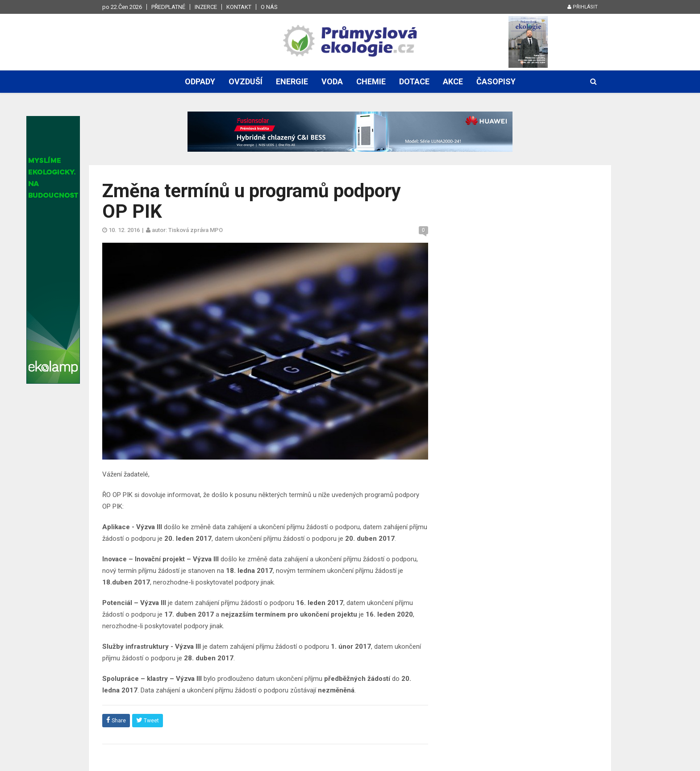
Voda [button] (332, 81)
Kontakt (239, 7)
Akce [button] (453, 81)
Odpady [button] (200, 81)
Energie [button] (292, 81)
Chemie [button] (371, 81)
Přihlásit (583, 7)
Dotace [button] (414, 81)
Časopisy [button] (496, 81)
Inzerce (206, 7)
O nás (269, 7)
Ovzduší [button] (246, 81)
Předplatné (168, 7)
